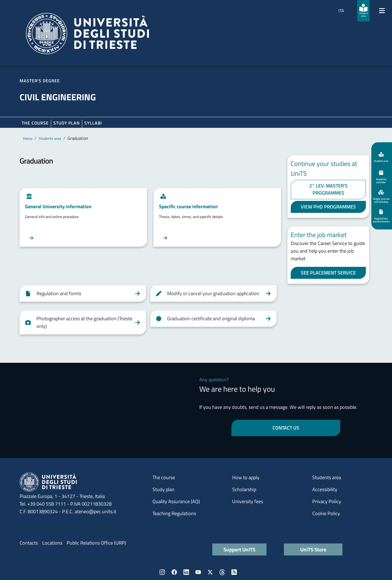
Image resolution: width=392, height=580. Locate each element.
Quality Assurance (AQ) (176, 501)
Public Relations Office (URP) (96, 543)
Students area (50, 138)
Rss (234, 572)
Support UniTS (239, 549)
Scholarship (244, 489)
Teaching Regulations (174, 513)
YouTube (198, 572)
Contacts (29, 543)
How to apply (246, 477)
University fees (248, 501)
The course (35, 123)
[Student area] (363, 11)
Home (28, 138)
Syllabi (93, 123)
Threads (222, 572)
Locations (52, 543)
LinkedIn (186, 572)
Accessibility (325, 489)
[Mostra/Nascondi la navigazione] (382, 11)
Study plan (67, 123)
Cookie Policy (326, 513)
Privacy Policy (327, 501)
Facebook (174, 572)
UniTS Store (313, 549)
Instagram (162, 572)
